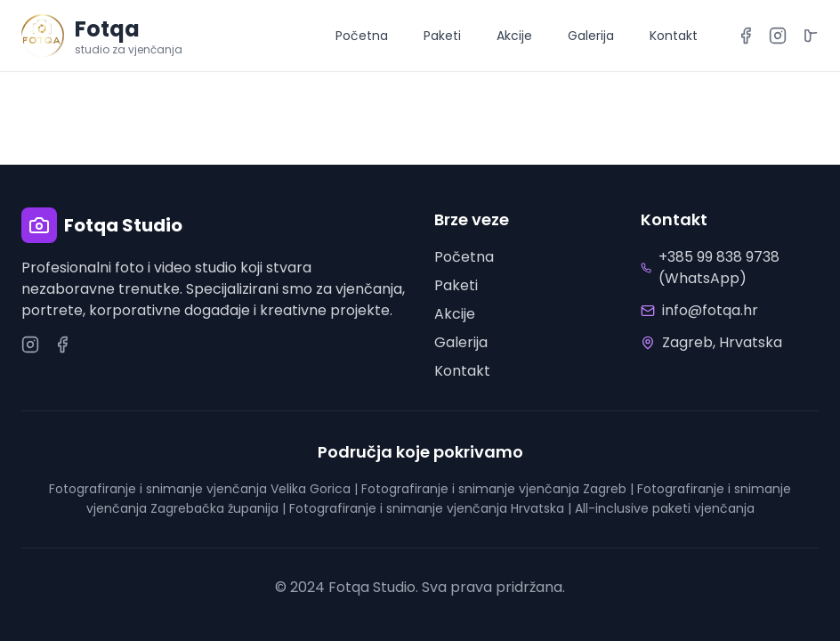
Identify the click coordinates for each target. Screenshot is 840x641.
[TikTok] (810, 36)
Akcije (514, 36)
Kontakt (674, 36)
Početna (362, 36)
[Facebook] (746, 36)
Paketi (442, 36)
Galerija (591, 36)
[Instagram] (778, 36)
